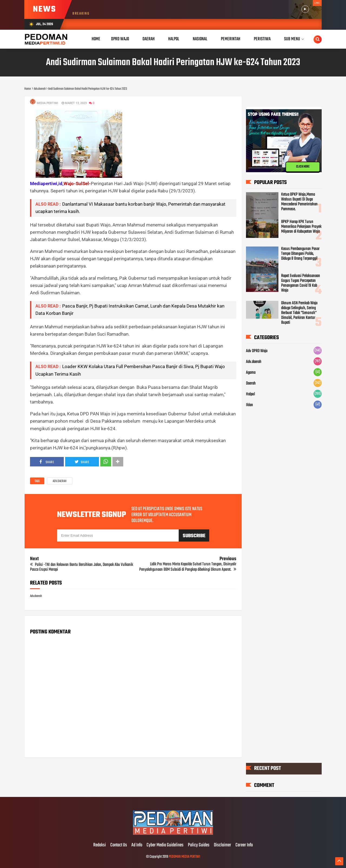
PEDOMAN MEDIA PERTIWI (184, 857)
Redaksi (100, 845)
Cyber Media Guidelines (165, 845)
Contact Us (119, 845)
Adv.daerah (60, 481)
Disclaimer (222, 845)
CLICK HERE (303, 167)
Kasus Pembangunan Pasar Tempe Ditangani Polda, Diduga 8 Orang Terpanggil (300, 254)
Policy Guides (199, 845)
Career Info (244, 845)
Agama (251, 373)
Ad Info (137, 845)
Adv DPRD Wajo (257, 351)
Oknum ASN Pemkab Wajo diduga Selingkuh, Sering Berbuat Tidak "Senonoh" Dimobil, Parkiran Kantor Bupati (299, 313)
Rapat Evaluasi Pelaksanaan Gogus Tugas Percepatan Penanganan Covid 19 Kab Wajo (301, 283)
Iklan (249, 405)
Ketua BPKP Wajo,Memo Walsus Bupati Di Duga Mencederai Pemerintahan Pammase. (299, 202)
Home (96, 39)
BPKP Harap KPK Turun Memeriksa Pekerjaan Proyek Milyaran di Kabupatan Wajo (301, 227)
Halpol (250, 394)
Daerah (251, 383)
